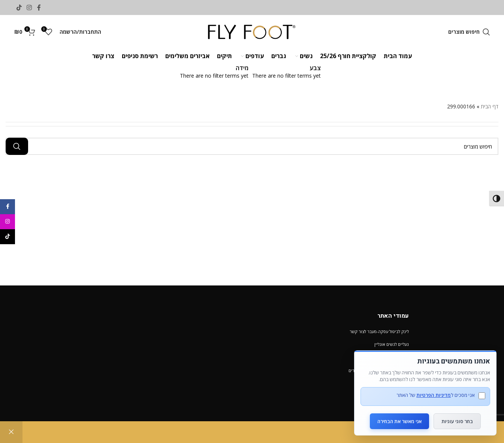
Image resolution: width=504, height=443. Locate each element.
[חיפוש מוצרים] (469, 32)
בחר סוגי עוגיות (458, 421)
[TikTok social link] (19, 8)
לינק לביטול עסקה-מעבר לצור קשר (379, 331)
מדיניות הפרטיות (434, 395)
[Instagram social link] (29, 8)
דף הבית (490, 106)
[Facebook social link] (39, 8)
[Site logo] (252, 31)
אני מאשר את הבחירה (399, 421)
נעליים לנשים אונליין (392, 344)
